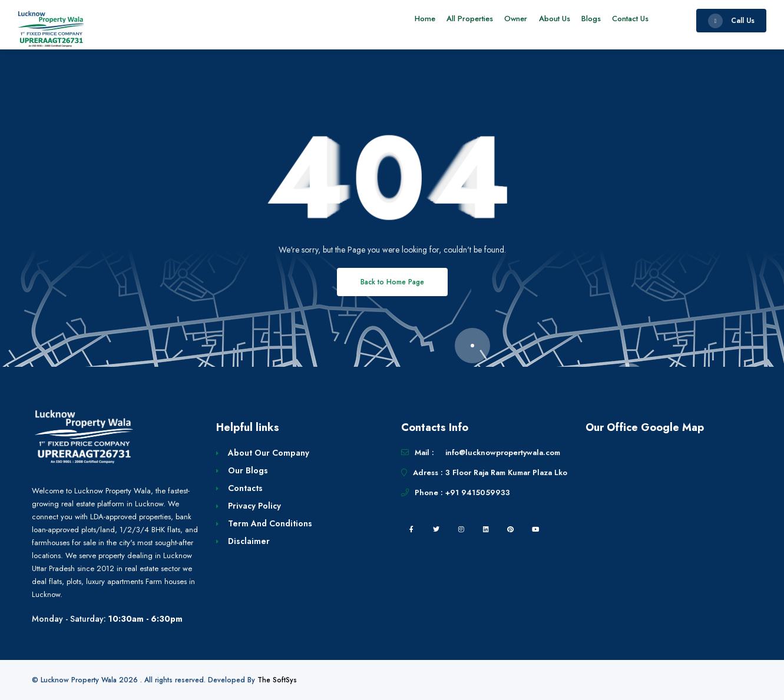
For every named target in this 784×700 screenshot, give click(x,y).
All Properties (452, 20)
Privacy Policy (254, 506)
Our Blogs (248, 470)
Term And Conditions (270, 523)
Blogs (585, 20)
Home (403, 20)
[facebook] (412, 529)
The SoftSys (277, 680)
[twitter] (436, 529)
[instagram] (461, 529)
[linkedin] (486, 529)
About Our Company (269, 453)
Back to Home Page (392, 282)
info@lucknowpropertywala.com (503, 452)
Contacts (245, 488)
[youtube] (535, 529)
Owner (502, 20)
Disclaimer (249, 541)
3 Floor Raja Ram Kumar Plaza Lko (506, 472)
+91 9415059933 (478, 492)
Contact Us (628, 20)
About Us (545, 20)
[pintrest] (511, 529)
